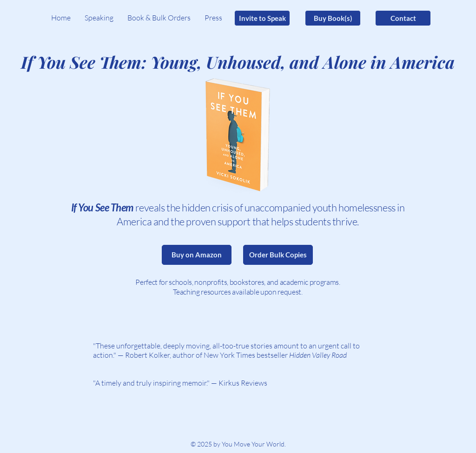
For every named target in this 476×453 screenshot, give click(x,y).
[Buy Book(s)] (333, 18)
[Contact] (403, 18)
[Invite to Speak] (262, 18)
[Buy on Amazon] (197, 255)
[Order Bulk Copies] (278, 255)
